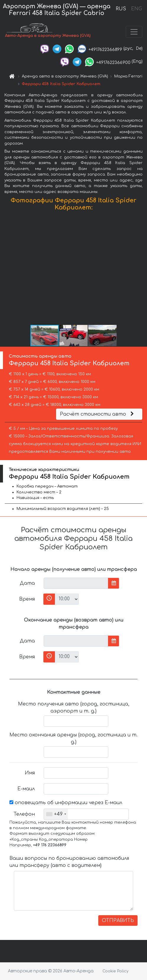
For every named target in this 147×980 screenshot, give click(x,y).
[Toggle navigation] (134, 32)
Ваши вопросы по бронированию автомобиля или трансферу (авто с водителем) (69, 862)
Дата (27, 583)
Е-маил (26, 789)
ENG (136, 9)
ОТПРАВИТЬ (118, 920)
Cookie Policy (115, 971)
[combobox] (56, 814)
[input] (76, 583)
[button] (142, 269)
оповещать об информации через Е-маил (66, 803)
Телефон (24, 814)
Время (27, 599)
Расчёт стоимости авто (98, 414)
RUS (121, 9)
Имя (30, 773)
